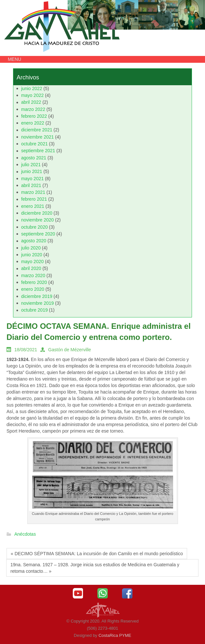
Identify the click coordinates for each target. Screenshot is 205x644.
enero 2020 (33, 289)
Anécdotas (25, 534)
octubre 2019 (34, 310)
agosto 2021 (34, 158)
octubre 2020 (34, 227)
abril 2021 (31, 185)
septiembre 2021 (38, 151)
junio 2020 (32, 255)
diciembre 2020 (37, 213)
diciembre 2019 (37, 296)
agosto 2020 (34, 241)
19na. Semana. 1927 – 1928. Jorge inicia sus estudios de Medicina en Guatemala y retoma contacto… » (95, 568)
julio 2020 (31, 248)
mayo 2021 (32, 179)
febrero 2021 (34, 199)
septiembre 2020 (38, 234)
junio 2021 (32, 171)
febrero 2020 (34, 282)
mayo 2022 (32, 95)
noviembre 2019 (37, 303)
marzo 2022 (33, 109)
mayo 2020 (32, 262)
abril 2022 (31, 102)
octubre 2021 (34, 144)
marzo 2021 (33, 192)
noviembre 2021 (37, 137)
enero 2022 (33, 123)
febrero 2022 (34, 116)
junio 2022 (32, 88)
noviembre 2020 (37, 220)
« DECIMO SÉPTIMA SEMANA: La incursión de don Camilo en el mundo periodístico (97, 554)
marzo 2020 (33, 275)
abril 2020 (31, 268)
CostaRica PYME (115, 635)
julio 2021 (31, 165)
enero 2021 (33, 206)
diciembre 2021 (37, 130)
